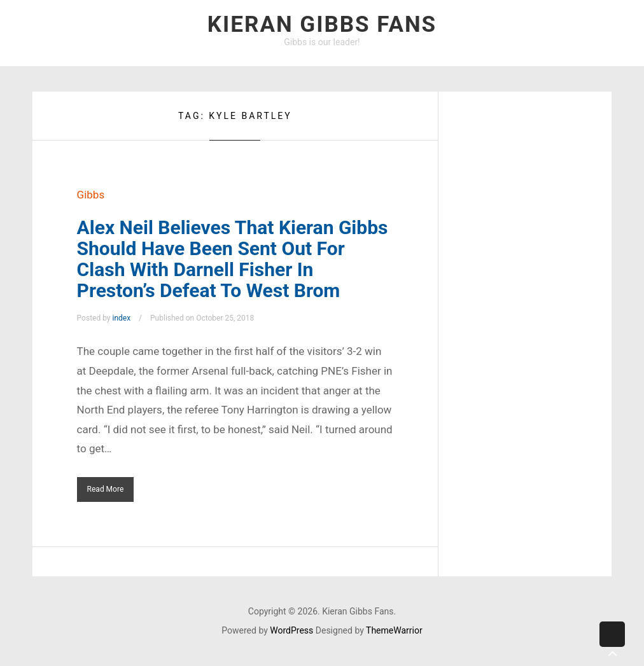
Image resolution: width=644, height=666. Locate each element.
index (122, 318)
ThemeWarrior (394, 630)
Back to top (612, 644)
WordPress (291, 630)
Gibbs (91, 195)
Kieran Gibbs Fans (322, 24)
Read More (106, 489)
